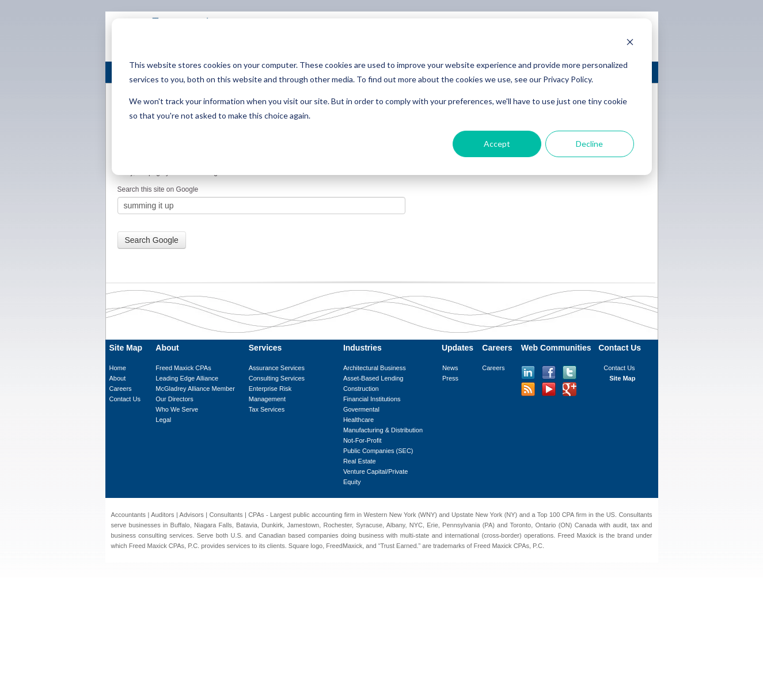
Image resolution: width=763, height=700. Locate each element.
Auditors (162, 515)
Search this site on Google (158, 189)
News (450, 368)
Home (118, 368)
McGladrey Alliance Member (195, 389)
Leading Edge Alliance (187, 378)
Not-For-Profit (362, 440)
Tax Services (267, 409)
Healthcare (358, 420)
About (118, 378)
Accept (497, 144)
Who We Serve (177, 409)
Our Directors (174, 399)
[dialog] (382, 97)
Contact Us (125, 399)
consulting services (165, 535)
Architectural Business (375, 368)
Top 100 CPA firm (562, 515)
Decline (589, 144)
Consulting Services (277, 378)
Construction (361, 389)
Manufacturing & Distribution (383, 430)
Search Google (152, 240)
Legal (163, 420)
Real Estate (360, 461)
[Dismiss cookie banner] (630, 43)
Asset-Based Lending (373, 378)
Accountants (129, 515)
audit (620, 525)
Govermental (361, 409)
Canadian (272, 535)
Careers (121, 389)
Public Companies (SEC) (378, 451)
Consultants (226, 515)
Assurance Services (277, 368)
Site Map (622, 378)
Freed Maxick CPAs (183, 368)
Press (450, 378)
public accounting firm (324, 515)
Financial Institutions (372, 399)
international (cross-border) (483, 535)
